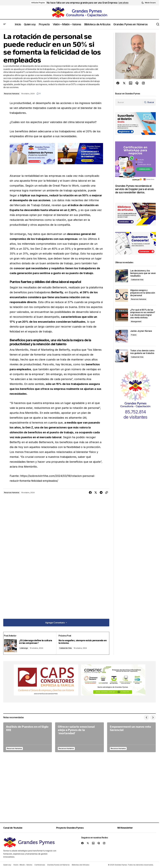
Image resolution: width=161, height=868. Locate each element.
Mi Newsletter (127, 828)
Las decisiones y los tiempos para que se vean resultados (143, 273)
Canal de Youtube (14, 828)
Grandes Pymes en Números (58, 865)
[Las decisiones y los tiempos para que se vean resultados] (122, 276)
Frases (134, 335)
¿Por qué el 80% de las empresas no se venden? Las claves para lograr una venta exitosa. (143, 314)
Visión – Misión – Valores (23, 865)
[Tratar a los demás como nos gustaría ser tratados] (122, 356)
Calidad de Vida (66, 647)
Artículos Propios (38, 3)
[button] (149, 3)
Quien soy (7, 865)
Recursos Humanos (12, 94)
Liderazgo (26, 647)
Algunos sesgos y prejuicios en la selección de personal (143, 293)
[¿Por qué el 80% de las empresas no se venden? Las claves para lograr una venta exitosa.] (122, 315)
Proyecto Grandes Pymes (71, 828)
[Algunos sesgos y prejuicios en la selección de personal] (122, 295)
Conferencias (40, 865)
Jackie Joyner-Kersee (141, 331)
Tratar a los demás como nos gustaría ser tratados (142, 352)
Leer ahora (123, 3)
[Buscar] (149, 102)
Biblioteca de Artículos (80, 865)
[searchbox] (128, 102)
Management (136, 321)
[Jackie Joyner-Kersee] (122, 336)
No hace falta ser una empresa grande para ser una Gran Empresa (82, 3)
